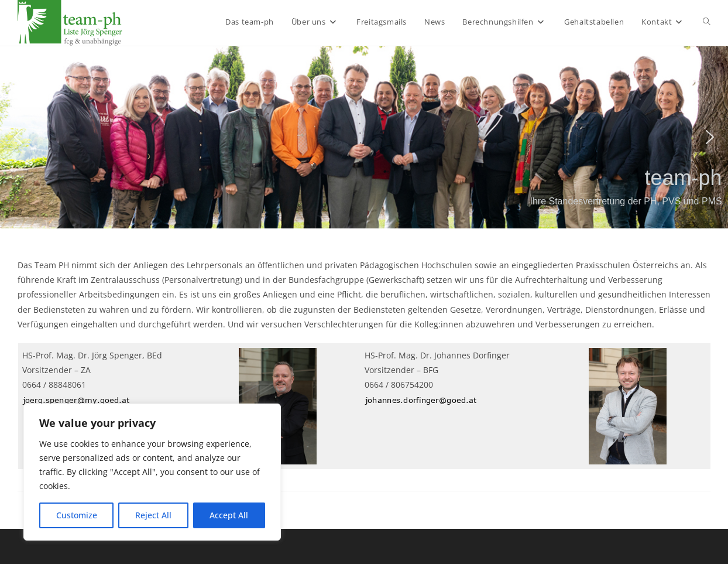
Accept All (229, 515)
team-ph (684, 178)
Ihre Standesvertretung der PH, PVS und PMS (626, 201)
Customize (77, 515)
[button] (18, 137)
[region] (152, 472)
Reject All (153, 515)
